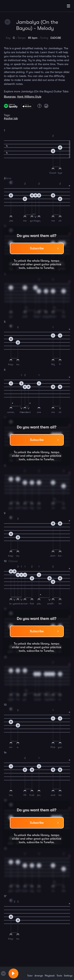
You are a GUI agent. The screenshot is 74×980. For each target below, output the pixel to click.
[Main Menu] (68, 6)
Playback (50, 973)
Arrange (39, 973)
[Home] (16, 7)
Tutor (30, 973)
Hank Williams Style (29, 97)
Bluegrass (10, 97)
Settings (68, 973)
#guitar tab (11, 118)
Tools (59, 973)
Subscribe (37, 248)
